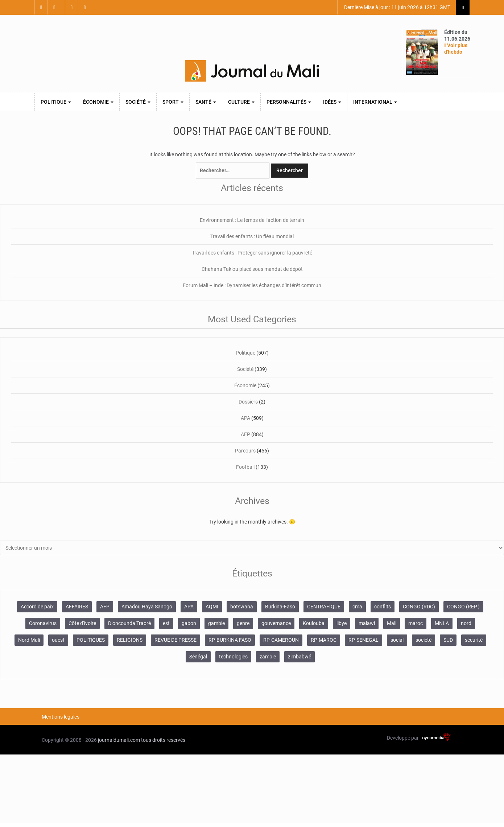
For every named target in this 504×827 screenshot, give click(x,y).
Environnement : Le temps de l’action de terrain (252, 220)
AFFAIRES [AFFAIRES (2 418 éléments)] (77, 607)
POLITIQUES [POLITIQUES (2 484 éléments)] (91, 640)
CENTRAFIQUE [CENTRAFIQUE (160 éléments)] (324, 607)
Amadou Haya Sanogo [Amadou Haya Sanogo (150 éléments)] (147, 607)
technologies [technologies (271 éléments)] (233, 657)
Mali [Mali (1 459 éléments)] (392, 623)
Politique (56, 102)
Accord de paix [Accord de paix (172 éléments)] (37, 607)
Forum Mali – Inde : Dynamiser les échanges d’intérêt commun (252, 285)
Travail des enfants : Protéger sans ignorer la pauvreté (252, 253)
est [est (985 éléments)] (166, 623)
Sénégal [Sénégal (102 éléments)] (198, 657)
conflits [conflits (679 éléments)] (383, 607)
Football (245, 467)
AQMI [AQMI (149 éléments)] (212, 607)
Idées (332, 102)
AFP (245, 434)
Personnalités (289, 102)
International (375, 102)
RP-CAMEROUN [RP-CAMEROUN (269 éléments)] (281, 640)
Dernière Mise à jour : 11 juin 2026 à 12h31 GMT (397, 7)
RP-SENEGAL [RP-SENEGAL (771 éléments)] (363, 640)
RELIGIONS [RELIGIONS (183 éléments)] (130, 640)
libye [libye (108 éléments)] (342, 623)
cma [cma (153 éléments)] (357, 607)
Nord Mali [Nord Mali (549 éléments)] (29, 640)
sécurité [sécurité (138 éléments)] (474, 640)
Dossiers (248, 402)
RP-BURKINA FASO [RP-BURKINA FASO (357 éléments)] (230, 640)
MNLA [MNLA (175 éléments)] (442, 623)
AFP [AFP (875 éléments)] (105, 607)
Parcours (245, 451)
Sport (173, 102)
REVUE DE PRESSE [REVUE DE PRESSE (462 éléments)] (175, 640)
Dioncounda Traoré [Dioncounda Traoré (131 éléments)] (129, 623)
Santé (206, 102)
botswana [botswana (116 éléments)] (242, 607)
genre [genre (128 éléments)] (243, 623)
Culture (241, 102)
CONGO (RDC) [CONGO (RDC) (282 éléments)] (419, 607)
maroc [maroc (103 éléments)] (416, 623)
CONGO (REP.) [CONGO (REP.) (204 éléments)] (463, 607)
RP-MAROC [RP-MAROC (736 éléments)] (324, 640)
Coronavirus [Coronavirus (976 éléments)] (43, 623)
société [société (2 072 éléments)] (424, 640)
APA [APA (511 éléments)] (189, 607)
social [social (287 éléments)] (397, 640)
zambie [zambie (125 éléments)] (268, 657)
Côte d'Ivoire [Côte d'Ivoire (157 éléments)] (82, 623)
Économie (98, 102)
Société (138, 102)
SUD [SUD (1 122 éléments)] (448, 640)
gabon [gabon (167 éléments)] (189, 623)
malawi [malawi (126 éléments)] (367, 623)
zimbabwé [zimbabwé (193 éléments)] (299, 657)
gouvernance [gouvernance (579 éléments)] (276, 623)
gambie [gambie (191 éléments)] (216, 623)
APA (245, 418)
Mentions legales (61, 717)
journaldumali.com (119, 740)
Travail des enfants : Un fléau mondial (252, 236)
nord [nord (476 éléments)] (466, 623)
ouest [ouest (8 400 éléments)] (58, 640)
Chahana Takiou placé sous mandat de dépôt (252, 269)
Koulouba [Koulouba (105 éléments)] (314, 623)
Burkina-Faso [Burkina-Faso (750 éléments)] (280, 607)
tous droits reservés (163, 740)
